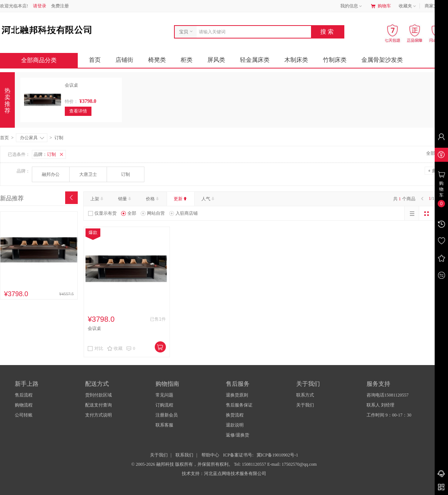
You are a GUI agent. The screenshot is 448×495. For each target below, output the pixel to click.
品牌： (50, 154)
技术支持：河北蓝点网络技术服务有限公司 (224, 474)
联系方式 (305, 395)
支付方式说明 (98, 415)
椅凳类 (157, 60)
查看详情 (78, 111)
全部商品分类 (45, 60)
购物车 (381, 6)
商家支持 (436, 6)
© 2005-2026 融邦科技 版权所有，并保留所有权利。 (182, 464)
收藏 (115, 348)
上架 (98, 199)
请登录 (40, 6)
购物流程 (24, 405)
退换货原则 (237, 395)
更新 (181, 199)
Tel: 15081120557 (251, 464)
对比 (96, 348)
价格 (153, 199)
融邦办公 (51, 174)
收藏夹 (408, 6)
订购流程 (164, 405)
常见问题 (164, 395)
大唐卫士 (88, 174)
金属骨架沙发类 (382, 60)
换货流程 (235, 415)
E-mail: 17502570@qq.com (292, 464)
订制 (126, 174)
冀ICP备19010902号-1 (278, 455)
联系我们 (184, 455)
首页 (95, 60)
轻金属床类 (255, 60)
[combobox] (252, 32)
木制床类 (296, 60)
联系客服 (164, 425)
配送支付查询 (98, 405)
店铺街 (124, 60)
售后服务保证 (239, 405)
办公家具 (32, 138)
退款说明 (235, 425)
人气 (209, 199)
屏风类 (216, 60)
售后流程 (24, 395)
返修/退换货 (238, 435)
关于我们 (305, 405)
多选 (434, 170)
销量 (125, 199)
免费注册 (60, 6)
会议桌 (71, 85)
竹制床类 (335, 60)
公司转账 (24, 415)
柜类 (187, 60)
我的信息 (352, 6)
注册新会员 (167, 415)
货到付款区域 (98, 395)
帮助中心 (210, 455)
